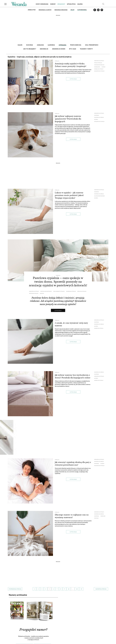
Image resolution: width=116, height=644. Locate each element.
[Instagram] (98, 10)
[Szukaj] (103, 4)
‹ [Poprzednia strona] (15, 589)
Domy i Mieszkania (42, 4)
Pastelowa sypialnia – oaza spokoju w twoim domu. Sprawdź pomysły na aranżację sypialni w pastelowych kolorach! (58, 282)
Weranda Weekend (61, 10)
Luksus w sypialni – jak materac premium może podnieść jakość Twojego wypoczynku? (69, 195)
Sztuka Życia (71, 4)
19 (81, 589)
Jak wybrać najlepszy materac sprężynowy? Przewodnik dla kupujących (68, 119)
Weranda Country (45, 10)
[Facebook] (95, 10)
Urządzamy (61, 4)
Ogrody (53, 4)
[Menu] (5, 4)
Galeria (80, 4)
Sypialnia (57, 61)
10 (69, 589)
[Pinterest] (102, 10)
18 (77, 589)
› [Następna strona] (101, 589)
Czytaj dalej (73, 79)
